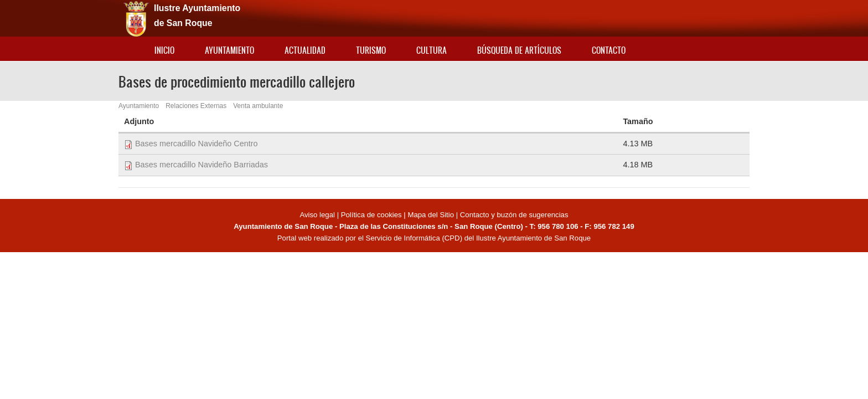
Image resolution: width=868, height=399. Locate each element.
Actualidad (305, 50)
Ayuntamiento (229, 50)
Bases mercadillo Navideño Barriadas (201, 165)
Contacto (609, 50)
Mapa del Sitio (431, 215)
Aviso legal (318, 215)
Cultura (432, 50)
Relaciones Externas (196, 106)
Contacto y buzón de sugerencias (514, 215)
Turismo (371, 50)
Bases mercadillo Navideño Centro (197, 144)
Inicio (164, 50)
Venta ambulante (258, 106)
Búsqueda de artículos (519, 50)
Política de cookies (371, 215)
